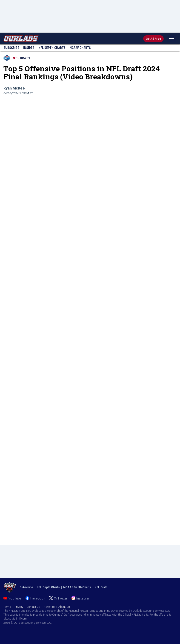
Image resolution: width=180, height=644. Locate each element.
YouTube (15, 598)
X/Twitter (61, 598)
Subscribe (11, 48)
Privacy (19, 607)
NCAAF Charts (80, 48)
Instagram (84, 598)
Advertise (49, 607)
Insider (29, 48)
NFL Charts (52, 48)
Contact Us (33, 607)
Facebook (38, 598)
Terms (7, 607)
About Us (64, 607)
